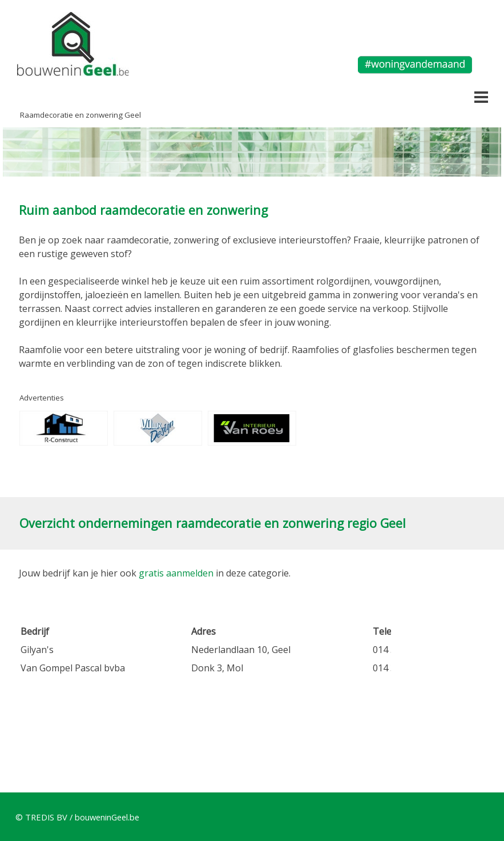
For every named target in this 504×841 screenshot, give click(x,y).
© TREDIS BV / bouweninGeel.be (77, 817)
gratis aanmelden (176, 573)
